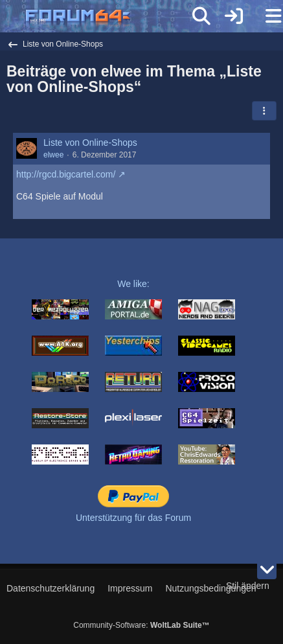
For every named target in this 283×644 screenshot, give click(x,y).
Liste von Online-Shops (90, 143)
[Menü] (266, 16)
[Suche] (201, 16)
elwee (53, 155)
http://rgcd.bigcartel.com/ (66, 174)
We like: (133, 284)
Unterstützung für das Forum (133, 518)
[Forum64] (110, 17)
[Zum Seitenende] (267, 569)
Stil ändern (248, 586)
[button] (264, 111)
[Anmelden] (234, 16)
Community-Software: (141, 625)
